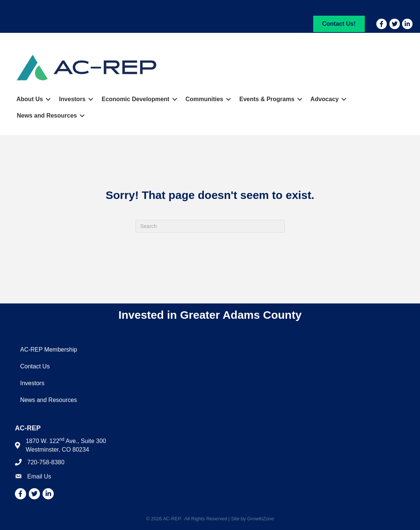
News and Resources (47, 116)
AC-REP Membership (49, 350)
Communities (204, 99)
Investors (72, 99)
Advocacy (325, 99)
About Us (30, 99)
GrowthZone (261, 519)
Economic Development (135, 99)
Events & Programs (267, 99)
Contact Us (35, 366)
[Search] (210, 226)
